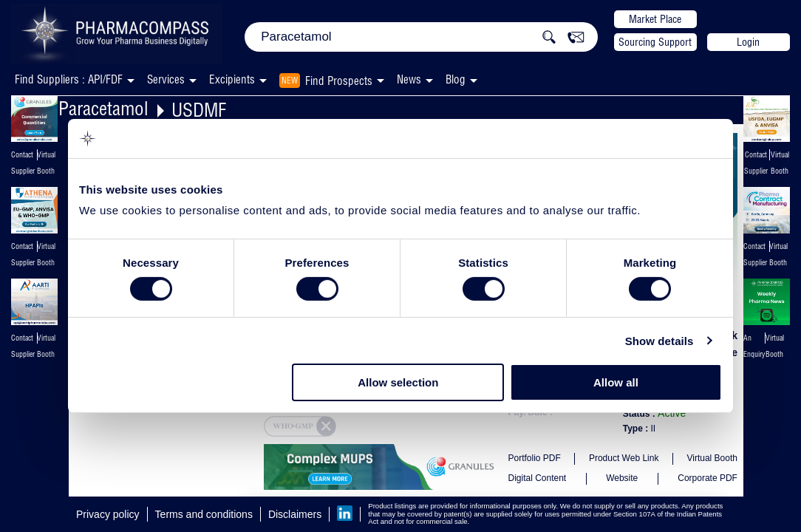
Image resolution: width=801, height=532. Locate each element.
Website (622, 478)
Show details (659, 341)
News (409, 79)
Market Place (655, 19)
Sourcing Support (655, 42)
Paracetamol (103, 108)
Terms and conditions (204, 514)
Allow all (616, 382)
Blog (456, 79)
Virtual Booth (712, 458)
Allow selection (398, 382)
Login (748, 42)
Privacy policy (108, 514)
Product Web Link (624, 458)
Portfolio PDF (534, 458)
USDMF (199, 110)
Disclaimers (295, 514)
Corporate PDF (708, 478)
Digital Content (537, 478)
